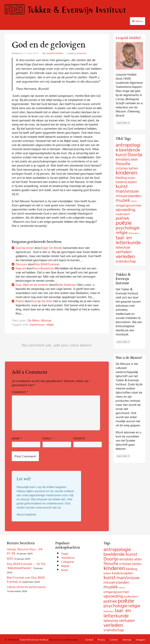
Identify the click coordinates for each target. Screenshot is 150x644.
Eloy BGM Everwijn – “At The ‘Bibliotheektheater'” (26, 566)
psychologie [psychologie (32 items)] (128, 228)
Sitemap (127, 640)
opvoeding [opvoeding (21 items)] (125, 210)
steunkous (68, 558)
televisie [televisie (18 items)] (123, 247)
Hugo (65, 553)
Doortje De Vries (42, 301)
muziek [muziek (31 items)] (123, 200)
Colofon (114, 640)
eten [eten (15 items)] (134, 159)
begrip (65, 566)
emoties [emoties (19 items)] (123, 159)
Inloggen (140, 640)
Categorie (67, 562)
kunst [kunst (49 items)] (122, 186)
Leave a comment (77, 53)
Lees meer (123, 123)
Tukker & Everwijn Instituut (65, 9)
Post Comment (25, 456)
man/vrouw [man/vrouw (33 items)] (127, 191)
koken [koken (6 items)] (131, 178)
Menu (137, 21)
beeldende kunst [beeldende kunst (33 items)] (120, 554)
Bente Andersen (66, 285)
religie (50, 324)
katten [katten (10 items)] (137, 564)
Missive (46, 320)
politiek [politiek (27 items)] (110, 601)
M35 (10, 558)
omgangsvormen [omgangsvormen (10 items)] (129, 205)
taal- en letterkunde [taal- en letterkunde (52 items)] (128, 240)
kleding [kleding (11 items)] (121, 178)
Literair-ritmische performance (26, 587)
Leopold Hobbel (54, 53)
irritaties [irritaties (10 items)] (125, 564)
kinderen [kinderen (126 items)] (126, 172)
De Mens (33, 320)
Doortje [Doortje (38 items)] (135, 155)
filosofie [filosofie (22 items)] (123, 164)
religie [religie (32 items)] (122, 232)
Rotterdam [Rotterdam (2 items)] (134, 233)
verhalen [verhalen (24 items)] (127, 620)
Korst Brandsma (43, 268)
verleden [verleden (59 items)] (125, 256)
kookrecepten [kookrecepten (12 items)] (123, 573)
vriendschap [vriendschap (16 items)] (126, 261)
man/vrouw (37, 324)
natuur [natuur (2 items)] (134, 201)
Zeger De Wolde (52, 248)
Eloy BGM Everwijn (47, 264)
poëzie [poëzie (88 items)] (124, 223)
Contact (89, 640)
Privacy (101, 640)
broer (65, 570)
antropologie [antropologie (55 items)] (117, 549)
